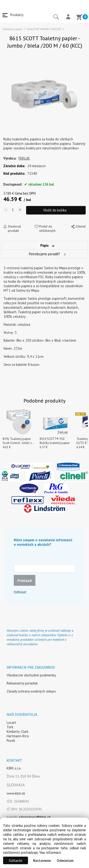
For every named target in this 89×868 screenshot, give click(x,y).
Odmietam (65, 861)
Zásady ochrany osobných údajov (31, 691)
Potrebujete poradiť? (44, 254)
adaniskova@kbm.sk (35, 817)
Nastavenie (42, 861)
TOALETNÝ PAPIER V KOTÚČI (44, 29)
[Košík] (79, 18)
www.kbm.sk (16, 793)
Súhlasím (16, 861)
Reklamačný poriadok (22, 683)
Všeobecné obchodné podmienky (31, 675)
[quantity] (13, 210)
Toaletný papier (12, 29)
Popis (44, 245)
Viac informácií (50, 852)
